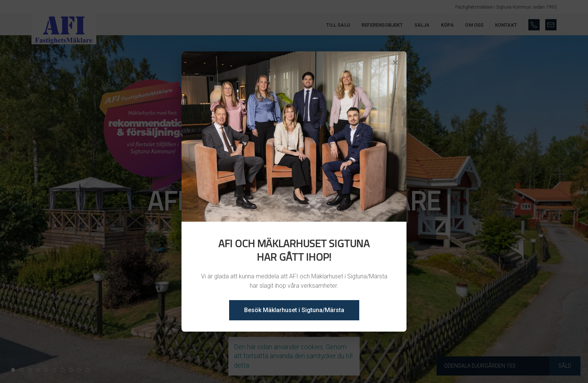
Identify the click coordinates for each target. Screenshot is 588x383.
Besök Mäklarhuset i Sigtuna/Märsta (294, 310)
